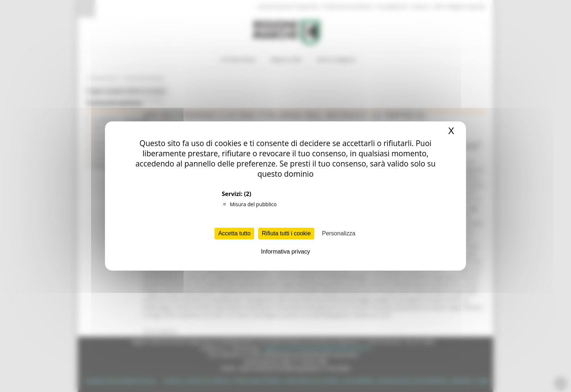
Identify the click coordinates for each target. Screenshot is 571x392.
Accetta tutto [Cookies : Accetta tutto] (234, 233)
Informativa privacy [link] (285, 252)
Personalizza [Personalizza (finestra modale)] (339, 233)
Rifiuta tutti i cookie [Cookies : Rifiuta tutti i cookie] (286, 233)
